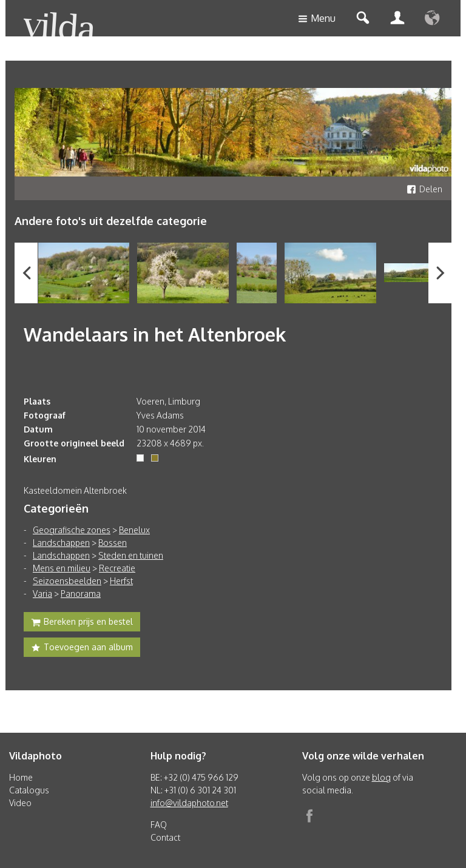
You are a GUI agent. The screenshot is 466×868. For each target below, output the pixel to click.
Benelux (134, 530)
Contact (165, 837)
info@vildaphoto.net (189, 803)
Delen (424, 189)
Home (21, 777)
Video (20, 803)
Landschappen (61, 543)
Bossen (113, 543)
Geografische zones (72, 530)
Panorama (81, 594)
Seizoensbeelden (67, 581)
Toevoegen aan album (82, 648)
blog (381, 777)
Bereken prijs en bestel (82, 623)
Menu (317, 19)
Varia (42, 594)
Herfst (121, 581)
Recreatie (117, 568)
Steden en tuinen (131, 555)
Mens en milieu (62, 568)
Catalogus (29, 790)
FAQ (159, 825)
